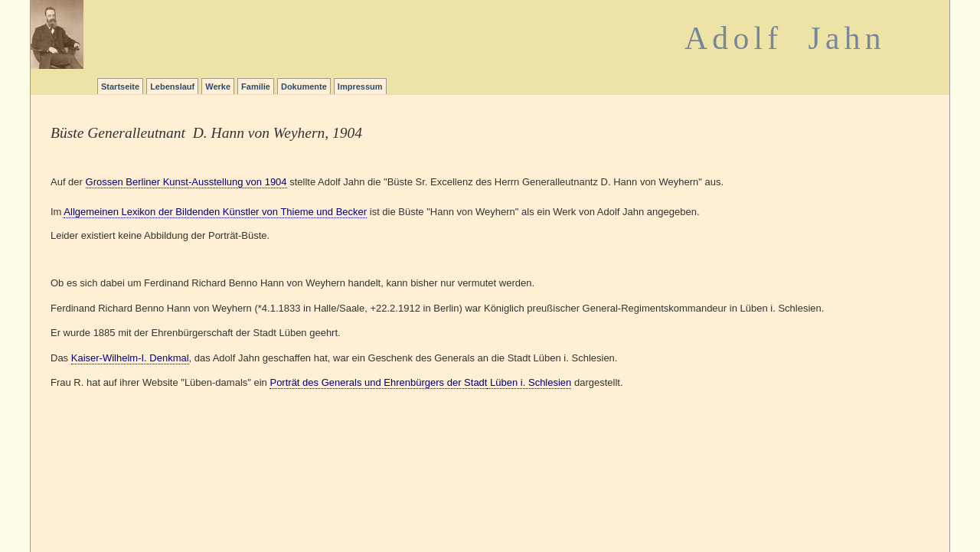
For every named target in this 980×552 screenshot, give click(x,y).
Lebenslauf (172, 87)
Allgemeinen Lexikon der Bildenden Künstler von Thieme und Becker (215, 212)
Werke (218, 87)
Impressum (360, 87)
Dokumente (304, 87)
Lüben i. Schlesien (529, 382)
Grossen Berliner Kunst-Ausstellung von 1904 (186, 182)
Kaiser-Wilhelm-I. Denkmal (130, 358)
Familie (256, 87)
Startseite (120, 87)
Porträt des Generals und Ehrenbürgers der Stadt (378, 382)
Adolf (733, 38)
